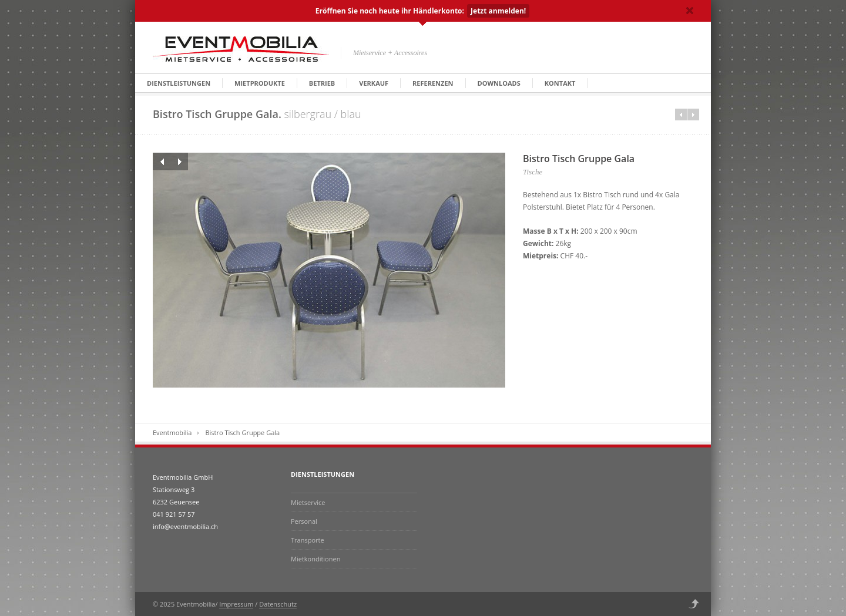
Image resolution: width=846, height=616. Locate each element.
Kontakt (560, 83)
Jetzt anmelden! (498, 11)
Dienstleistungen (179, 83)
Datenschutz (278, 604)
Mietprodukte (260, 83)
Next (179, 161)
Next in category (693, 115)
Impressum (236, 604)
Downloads (499, 83)
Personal (304, 521)
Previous (162, 161)
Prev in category (681, 115)
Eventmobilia (172, 432)
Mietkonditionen (315, 559)
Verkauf (374, 83)
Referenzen (433, 83)
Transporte (308, 540)
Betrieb (322, 83)
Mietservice (308, 502)
